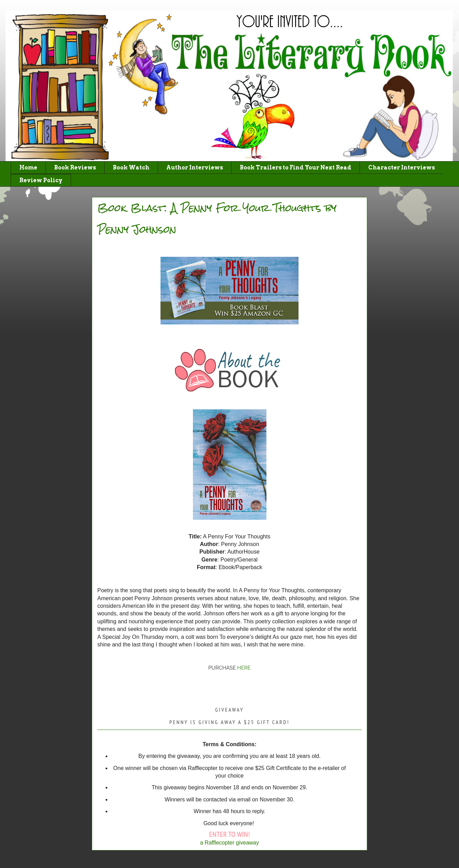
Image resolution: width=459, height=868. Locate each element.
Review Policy (41, 180)
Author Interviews (195, 168)
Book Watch (131, 168)
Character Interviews (402, 168)
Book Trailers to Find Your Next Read (296, 168)
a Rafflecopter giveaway (229, 843)
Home (28, 168)
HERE (244, 668)
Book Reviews (75, 168)
